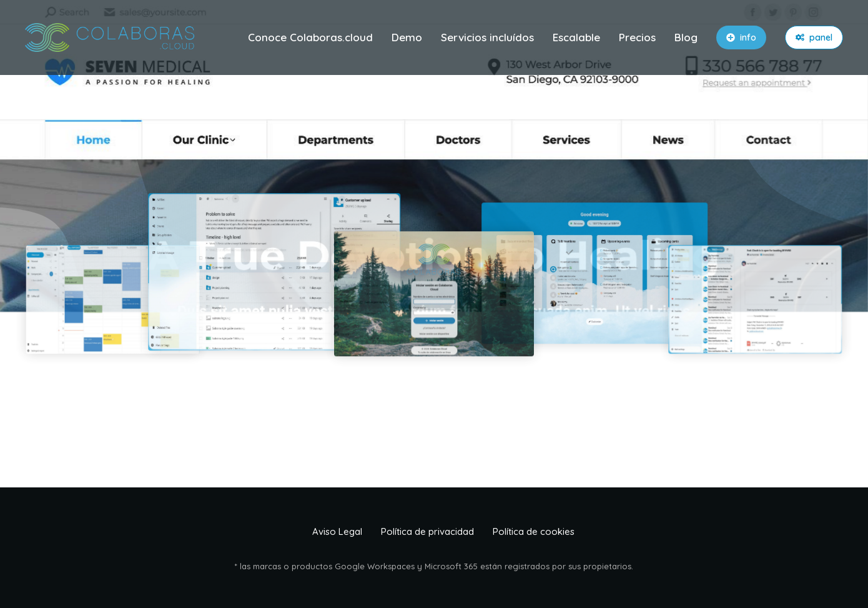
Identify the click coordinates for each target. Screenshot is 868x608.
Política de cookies (534, 531)
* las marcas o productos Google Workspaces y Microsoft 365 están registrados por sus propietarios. (434, 566)
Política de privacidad (427, 531)
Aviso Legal (337, 531)
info (741, 37)
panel (814, 37)
